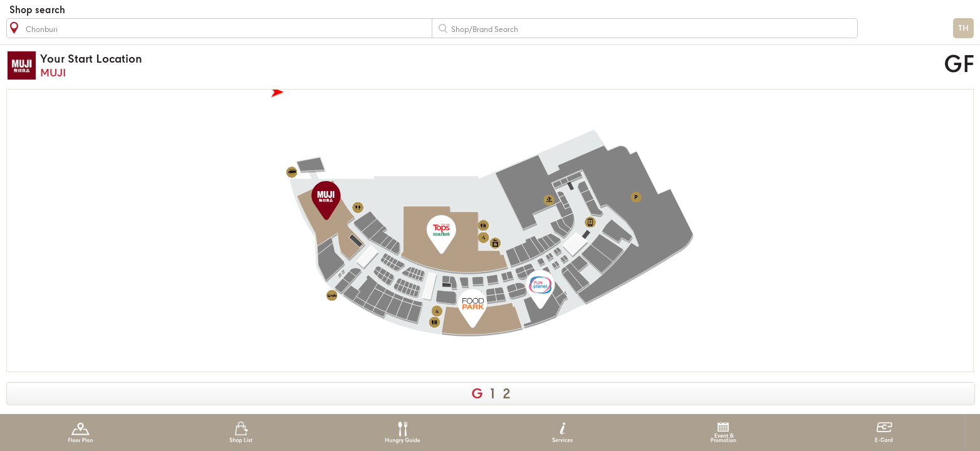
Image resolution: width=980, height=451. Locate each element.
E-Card (884, 433)
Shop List (241, 433)
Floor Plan (81, 433)
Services (562, 433)
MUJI (355, 65)
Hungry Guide (402, 433)
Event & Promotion (723, 433)
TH (963, 29)
